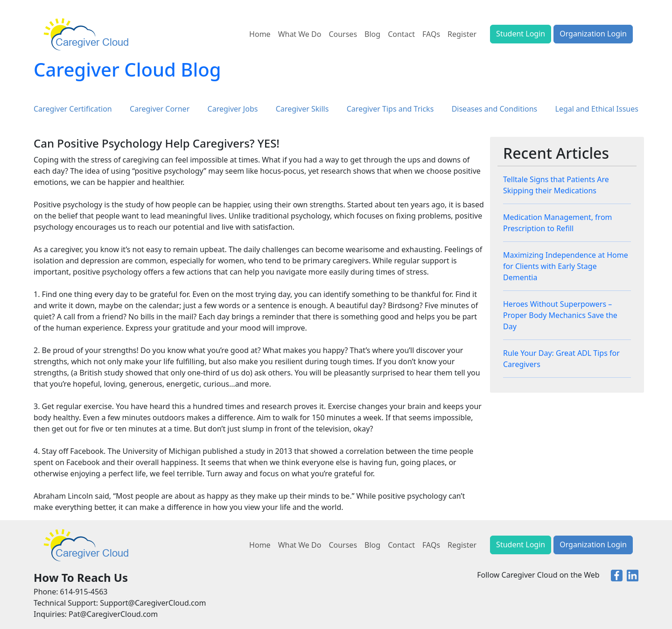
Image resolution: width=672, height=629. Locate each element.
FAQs (431, 34)
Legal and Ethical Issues (597, 109)
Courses (343, 34)
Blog (372, 34)
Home (260, 34)
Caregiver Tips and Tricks (390, 109)
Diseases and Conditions (495, 109)
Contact (401, 34)
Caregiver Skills (302, 109)
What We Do (300, 34)
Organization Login (593, 34)
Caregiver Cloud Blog (127, 69)
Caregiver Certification (73, 109)
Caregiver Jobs (233, 109)
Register (462, 34)
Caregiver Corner (160, 109)
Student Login (521, 34)
